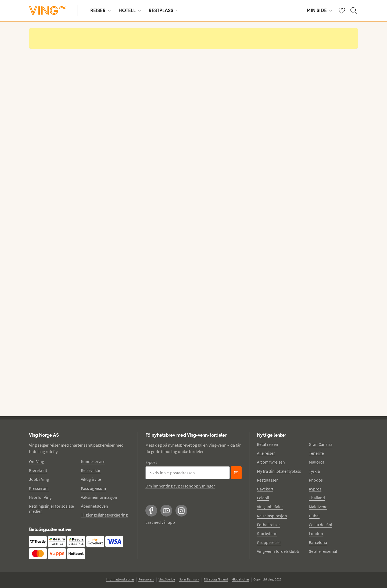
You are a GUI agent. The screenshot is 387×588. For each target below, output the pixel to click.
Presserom (39, 488)
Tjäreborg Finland (216, 579)
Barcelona (318, 542)
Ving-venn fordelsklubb (278, 551)
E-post (151, 462)
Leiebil (263, 498)
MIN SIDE (319, 10)
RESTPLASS (164, 10)
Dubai (314, 516)
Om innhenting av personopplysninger (180, 486)
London (316, 533)
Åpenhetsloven (94, 506)
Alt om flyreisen (271, 462)
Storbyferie (267, 533)
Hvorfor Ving (40, 497)
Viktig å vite (91, 479)
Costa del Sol (320, 525)
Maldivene (318, 507)
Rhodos (316, 480)
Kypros (315, 489)
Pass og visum (93, 488)
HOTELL (130, 10)
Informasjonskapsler (120, 579)
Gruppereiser (269, 542)
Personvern (146, 579)
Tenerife (316, 453)
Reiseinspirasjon (272, 516)
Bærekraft (38, 470)
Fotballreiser (268, 525)
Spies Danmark (189, 579)
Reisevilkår (91, 470)
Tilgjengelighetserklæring (104, 515)
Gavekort (265, 489)
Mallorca (317, 462)
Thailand (317, 498)
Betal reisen (268, 444)
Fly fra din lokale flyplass (279, 471)
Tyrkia (314, 471)
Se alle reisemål (323, 551)
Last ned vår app (160, 522)
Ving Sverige (167, 579)
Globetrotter (241, 579)
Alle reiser (266, 453)
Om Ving (37, 461)
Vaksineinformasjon (99, 497)
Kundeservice (93, 461)
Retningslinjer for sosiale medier (51, 509)
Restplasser (267, 480)
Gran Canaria (321, 444)
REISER (101, 10)
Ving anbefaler (270, 507)
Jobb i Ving (39, 479)
